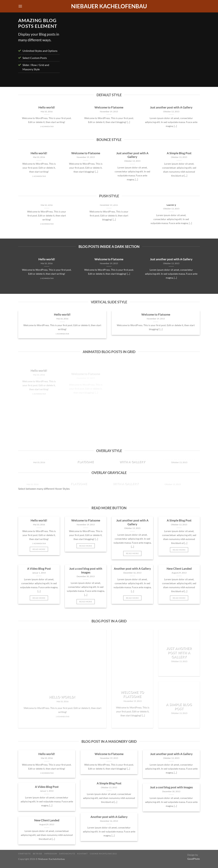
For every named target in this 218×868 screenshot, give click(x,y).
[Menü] (20, 6)
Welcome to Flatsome (109, 107)
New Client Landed (179, 569)
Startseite (24, 854)
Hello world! (47, 107)
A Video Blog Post (39, 569)
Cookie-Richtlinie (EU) (103, 854)
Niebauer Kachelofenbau (109, 6)
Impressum (51, 854)
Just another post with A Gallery (171, 107)
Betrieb (37, 854)
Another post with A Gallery (132, 569)
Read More (39, 549)
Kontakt (82, 854)
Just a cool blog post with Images (86, 571)
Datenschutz (67, 854)
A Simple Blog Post (179, 153)
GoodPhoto (194, 859)
